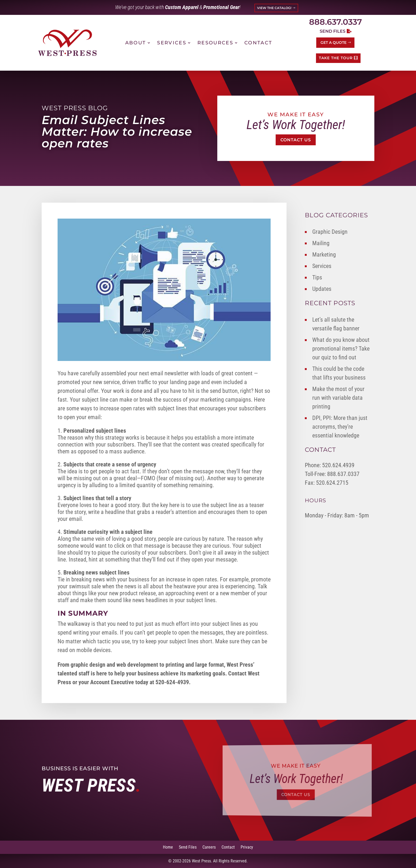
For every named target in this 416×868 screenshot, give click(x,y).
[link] (67, 43)
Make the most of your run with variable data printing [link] (338, 398)
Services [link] (172, 43)
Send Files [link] (188, 847)
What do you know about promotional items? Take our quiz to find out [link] (341, 349)
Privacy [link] (247, 847)
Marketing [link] (324, 255)
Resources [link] (215, 43)
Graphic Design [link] (330, 232)
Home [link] (168, 847)
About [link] (136, 43)
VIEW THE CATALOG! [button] (274, 8)
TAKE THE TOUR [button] (336, 58)
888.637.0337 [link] (335, 22)
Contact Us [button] (296, 140)
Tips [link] (317, 277)
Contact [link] (258, 43)
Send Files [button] (333, 31)
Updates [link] (322, 289)
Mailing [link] (321, 243)
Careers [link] (209, 847)
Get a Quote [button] (333, 42)
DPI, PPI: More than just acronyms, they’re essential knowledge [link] (340, 427)
